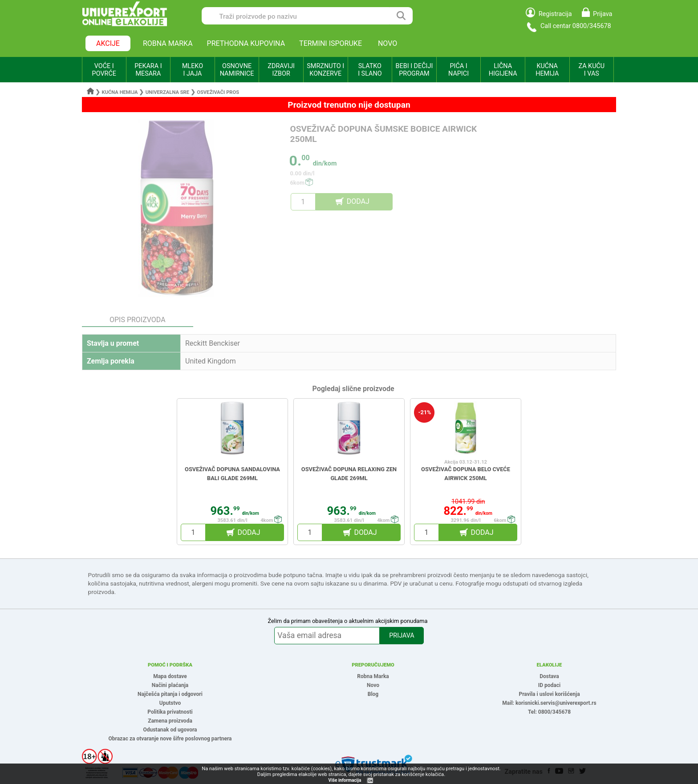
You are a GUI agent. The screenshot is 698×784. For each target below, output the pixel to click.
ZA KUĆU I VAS (591, 70)
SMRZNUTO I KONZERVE (325, 70)
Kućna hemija (120, 92)
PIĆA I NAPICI (459, 70)
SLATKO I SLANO (370, 70)
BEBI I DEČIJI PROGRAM (414, 70)
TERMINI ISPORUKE (331, 43)
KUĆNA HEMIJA (547, 70)
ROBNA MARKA (168, 43)
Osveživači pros (218, 92)
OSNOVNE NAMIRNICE (237, 70)
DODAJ (358, 201)
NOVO (388, 43)
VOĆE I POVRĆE (104, 70)
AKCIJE (108, 43)
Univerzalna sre (167, 92)
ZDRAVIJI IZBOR (281, 70)
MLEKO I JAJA (193, 70)
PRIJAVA (402, 636)
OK (370, 781)
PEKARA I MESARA (148, 70)
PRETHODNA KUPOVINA (246, 43)
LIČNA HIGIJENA (503, 70)
